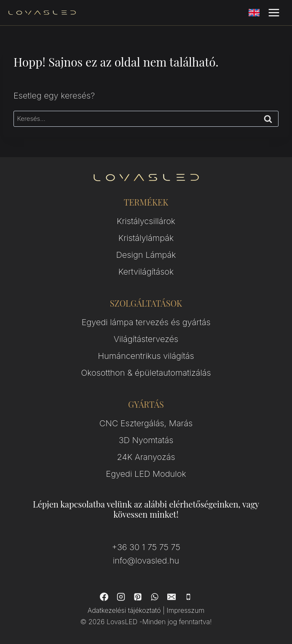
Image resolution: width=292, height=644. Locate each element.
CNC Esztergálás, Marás (146, 423)
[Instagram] (121, 597)
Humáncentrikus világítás (146, 356)
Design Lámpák (146, 255)
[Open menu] (274, 12)
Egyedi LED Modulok (146, 474)
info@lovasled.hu (146, 561)
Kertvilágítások (146, 272)
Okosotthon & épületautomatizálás (146, 373)
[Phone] (188, 597)
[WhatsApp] (155, 597)
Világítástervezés (146, 339)
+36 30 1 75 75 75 (146, 547)
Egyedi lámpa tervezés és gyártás (146, 322)
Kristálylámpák (146, 238)
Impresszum (185, 610)
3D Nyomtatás (146, 440)
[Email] (171, 597)
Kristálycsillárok (146, 221)
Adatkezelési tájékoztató (124, 610)
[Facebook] (104, 597)
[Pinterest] (138, 597)
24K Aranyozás (146, 457)
